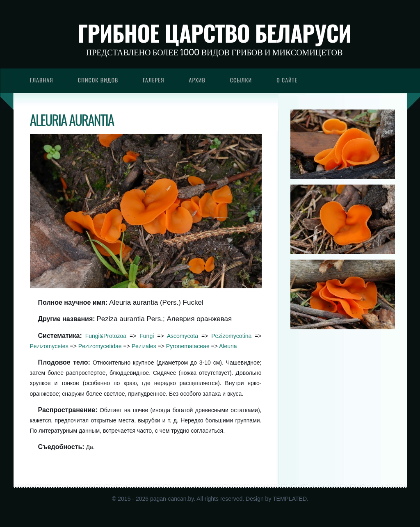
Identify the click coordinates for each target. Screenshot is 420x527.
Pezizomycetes (49, 346)
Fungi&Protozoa (106, 336)
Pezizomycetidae (100, 346)
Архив (197, 80)
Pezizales (144, 346)
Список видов (98, 80)
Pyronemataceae (188, 346)
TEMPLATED (290, 499)
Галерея (153, 80)
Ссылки (241, 80)
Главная (42, 80)
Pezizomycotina (231, 336)
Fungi (147, 336)
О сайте (287, 80)
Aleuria (228, 346)
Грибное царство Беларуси (214, 33)
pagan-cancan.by (172, 499)
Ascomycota (183, 336)
